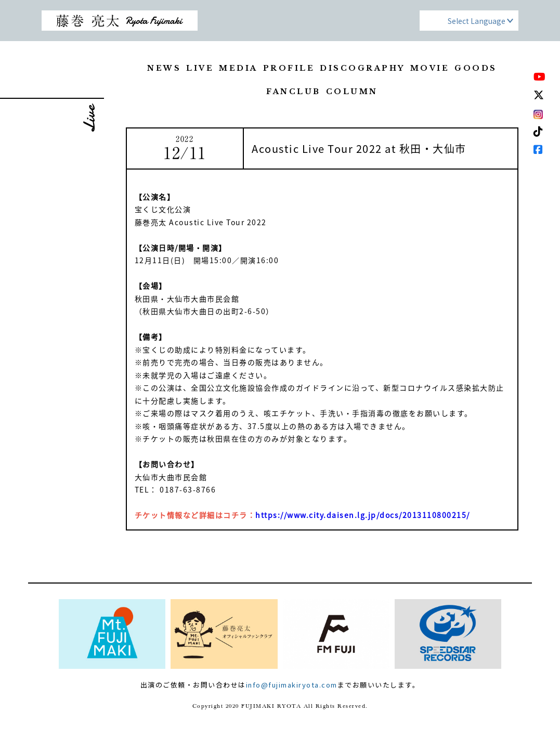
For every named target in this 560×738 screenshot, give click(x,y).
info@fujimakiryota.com (292, 685)
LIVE (200, 68)
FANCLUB (294, 92)
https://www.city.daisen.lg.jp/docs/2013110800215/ (363, 515)
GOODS (476, 68)
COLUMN (352, 92)
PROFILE (289, 68)
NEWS (164, 68)
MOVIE (430, 68)
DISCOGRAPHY (362, 68)
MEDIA (238, 68)
